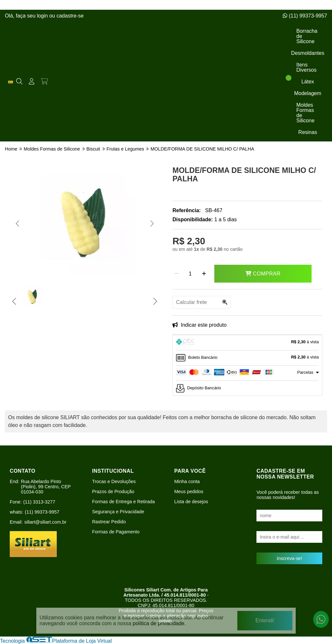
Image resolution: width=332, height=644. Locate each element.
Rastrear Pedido (109, 522)
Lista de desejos (191, 502)
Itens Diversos (306, 67)
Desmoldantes (308, 53)
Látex (308, 82)
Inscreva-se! (289, 558)
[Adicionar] (204, 274)
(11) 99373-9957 (305, 16)
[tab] (247, 343)
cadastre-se (70, 16)
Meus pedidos (189, 492)
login (43, 16)
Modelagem (308, 93)
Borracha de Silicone (307, 36)
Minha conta (187, 481)
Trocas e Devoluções (114, 481)
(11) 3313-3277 (39, 502)
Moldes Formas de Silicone (305, 113)
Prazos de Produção (113, 492)
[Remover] (177, 274)
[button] (17, 224)
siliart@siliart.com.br (45, 522)
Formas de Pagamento (116, 532)
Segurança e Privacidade (118, 512)
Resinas (308, 132)
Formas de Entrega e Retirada (124, 502)
